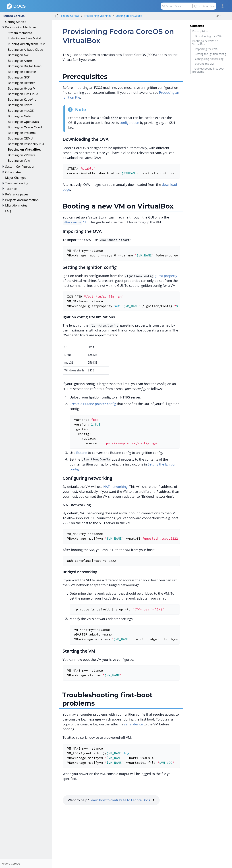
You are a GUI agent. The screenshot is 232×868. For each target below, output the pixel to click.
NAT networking (115, 487)
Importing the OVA (206, 49)
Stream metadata (20, 33)
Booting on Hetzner (21, 83)
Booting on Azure (20, 61)
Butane (82, 453)
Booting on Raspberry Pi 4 (26, 144)
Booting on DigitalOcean (25, 66)
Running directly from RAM (26, 44)
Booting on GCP (19, 77)
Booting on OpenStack (23, 122)
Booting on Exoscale (22, 72)
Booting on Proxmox (22, 133)
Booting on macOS (21, 111)
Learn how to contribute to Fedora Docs (122, 800)
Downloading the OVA (208, 36)
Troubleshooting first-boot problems (208, 70)
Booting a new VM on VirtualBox (205, 43)
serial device (133, 724)
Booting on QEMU (20, 138)
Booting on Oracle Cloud (25, 127)
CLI (75, 222)
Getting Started (16, 22)
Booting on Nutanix (21, 116)
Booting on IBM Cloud (23, 94)
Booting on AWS (19, 55)
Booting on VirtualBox (24, 149)
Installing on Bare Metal (24, 38)
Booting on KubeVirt (22, 99)
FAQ (8, 211)
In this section (204, 6)
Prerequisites (200, 31)
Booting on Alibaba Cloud (25, 49)
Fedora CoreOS (14, 16)
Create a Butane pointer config (93, 404)
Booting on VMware (21, 155)
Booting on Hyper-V (21, 88)
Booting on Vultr (19, 160)
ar (218, 16)
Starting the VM (204, 64)
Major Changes (16, 178)
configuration (129, 123)
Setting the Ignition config (211, 54)
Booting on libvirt (20, 105)
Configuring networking (209, 59)
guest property (166, 276)
